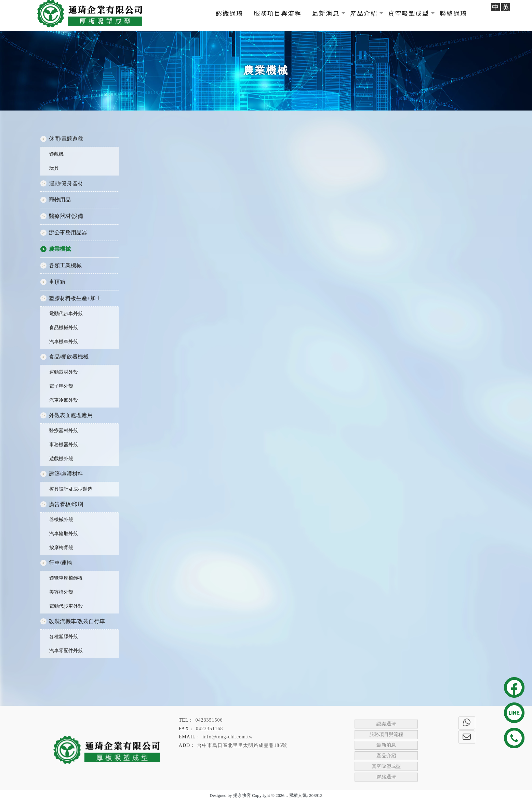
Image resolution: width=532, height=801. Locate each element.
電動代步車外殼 (66, 314)
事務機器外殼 (64, 445)
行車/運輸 (61, 563)
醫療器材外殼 (64, 431)
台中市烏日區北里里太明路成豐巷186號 (242, 745)
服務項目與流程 (278, 13)
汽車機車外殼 (64, 342)
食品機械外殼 (64, 328)
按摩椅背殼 (61, 548)
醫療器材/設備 (66, 216)
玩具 (54, 168)
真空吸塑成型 (409, 13)
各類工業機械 (65, 265)
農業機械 (60, 249)
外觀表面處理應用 (71, 415)
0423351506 (209, 720)
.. (287, 795)
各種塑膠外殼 (64, 637)
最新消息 (326, 13)
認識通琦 (229, 13)
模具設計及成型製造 (71, 489)
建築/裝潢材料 (66, 474)
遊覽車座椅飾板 (66, 578)
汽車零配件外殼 (66, 651)
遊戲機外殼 (61, 459)
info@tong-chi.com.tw (228, 737)
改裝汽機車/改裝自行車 (77, 621)
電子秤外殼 (61, 386)
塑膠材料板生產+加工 (75, 298)
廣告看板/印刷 (66, 504)
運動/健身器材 (66, 183)
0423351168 (209, 729)
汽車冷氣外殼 (64, 400)
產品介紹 (364, 13)
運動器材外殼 (64, 372)
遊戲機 (56, 154)
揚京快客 (242, 795)
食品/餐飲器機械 (69, 357)
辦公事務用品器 (68, 232)
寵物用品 (60, 200)
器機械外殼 (61, 520)
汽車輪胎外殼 (64, 534)
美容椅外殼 (61, 592)
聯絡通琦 (453, 13)
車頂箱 (57, 282)
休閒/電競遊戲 (66, 139)
